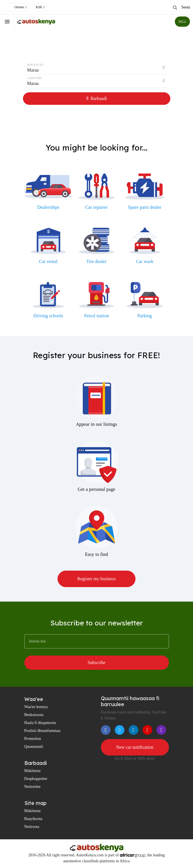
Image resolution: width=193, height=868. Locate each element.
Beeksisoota (34, 715)
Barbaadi (97, 98)
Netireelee (33, 787)
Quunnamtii (34, 747)
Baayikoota (33, 819)
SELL (182, 22)
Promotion (33, 739)
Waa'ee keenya (36, 707)
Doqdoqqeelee (36, 779)
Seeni (186, 7)
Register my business (97, 579)
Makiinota (33, 771)
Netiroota (32, 827)
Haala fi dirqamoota (40, 723)
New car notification (135, 747)
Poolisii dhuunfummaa (42, 731)
